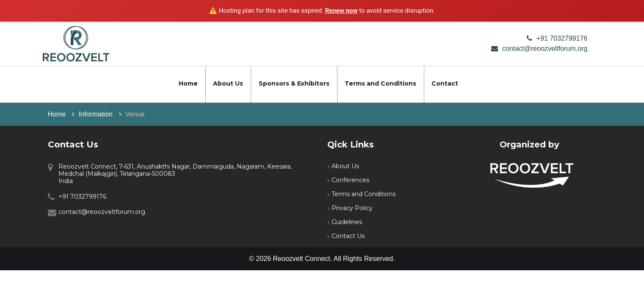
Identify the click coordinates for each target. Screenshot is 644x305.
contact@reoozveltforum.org (545, 49)
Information (96, 114)
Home (188, 83)
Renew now (341, 11)
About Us (228, 83)
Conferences (350, 180)
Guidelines (347, 222)
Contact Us (348, 236)
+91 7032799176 (562, 38)
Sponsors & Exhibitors (294, 83)
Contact (445, 83)
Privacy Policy (352, 208)
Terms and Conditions (380, 83)
